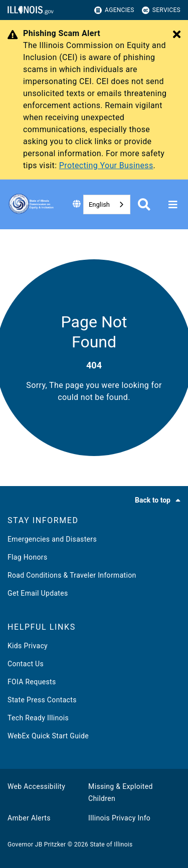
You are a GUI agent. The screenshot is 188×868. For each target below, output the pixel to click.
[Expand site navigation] (173, 205)
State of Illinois (111, 844)
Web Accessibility (36, 786)
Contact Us (26, 664)
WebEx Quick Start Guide (48, 736)
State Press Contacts (42, 700)
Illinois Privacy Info (119, 818)
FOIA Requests (32, 682)
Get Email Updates (38, 593)
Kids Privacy (28, 646)
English (99, 204)
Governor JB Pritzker (37, 844)
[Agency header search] (144, 204)
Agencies (114, 10)
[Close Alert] (177, 35)
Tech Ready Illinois (38, 718)
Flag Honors (28, 557)
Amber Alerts (29, 818)
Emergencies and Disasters (52, 539)
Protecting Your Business (106, 165)
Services (161, 10)
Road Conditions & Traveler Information (72, 575)
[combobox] (107, 204)
